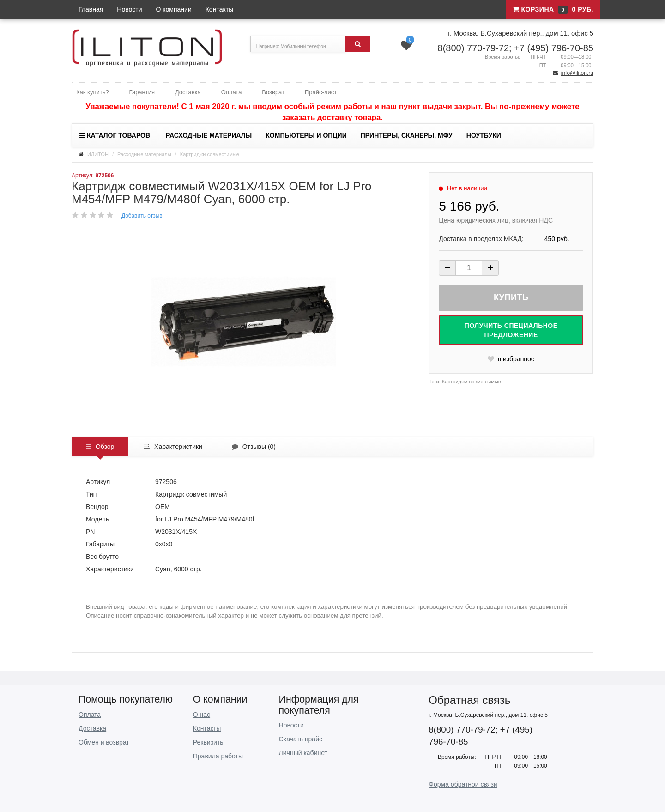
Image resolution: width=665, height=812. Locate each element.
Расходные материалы (209, 135)
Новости (129, 9)
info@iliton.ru (577, 73)
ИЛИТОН (98, 154)
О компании (174, 9)
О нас (202, 715)
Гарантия (142, 92)
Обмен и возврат (104, 742)
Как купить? (93, 92)
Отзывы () (254, 447)
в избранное (511, 359)
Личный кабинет (303, 753)
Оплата (232, 92)
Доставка (188, 92)
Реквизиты (209, 742)
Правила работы (218, 756)
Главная (91, 9)
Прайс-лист (321, 92)
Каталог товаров (115, 135)
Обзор (100, 447)
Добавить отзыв (142, 216)
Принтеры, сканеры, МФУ (407, 135)
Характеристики (173, 447)
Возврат (273, 92)
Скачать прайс (301, 739)
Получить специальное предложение (511, 330)
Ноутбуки (484, 135)
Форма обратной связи (463, 784)
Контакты (219, 9)
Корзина (553, 10)
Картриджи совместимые (210, 154)
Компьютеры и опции (306, 135)
